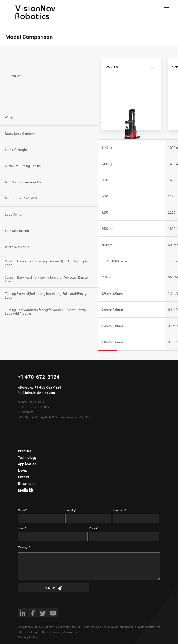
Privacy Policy (28, 637)
